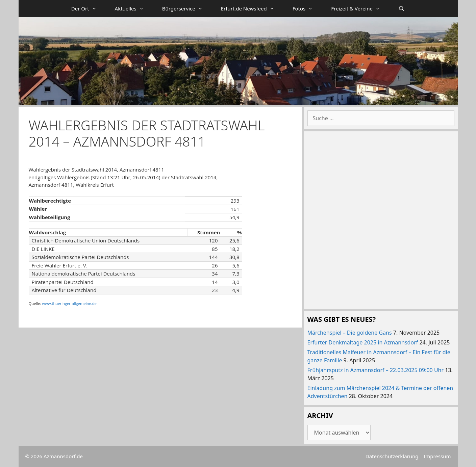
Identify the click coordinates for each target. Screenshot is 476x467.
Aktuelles (134, 9)
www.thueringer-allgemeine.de (69, 303)
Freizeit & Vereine (360, 9)
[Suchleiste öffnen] (402, 9)
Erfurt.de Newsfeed (252, 9)
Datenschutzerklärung (392, 456)
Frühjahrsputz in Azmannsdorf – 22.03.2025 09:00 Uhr (376, 370)
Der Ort (89, 9)
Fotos (307, 9)
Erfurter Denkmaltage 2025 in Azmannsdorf (363, 342)
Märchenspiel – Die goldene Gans (350, 333)
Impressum (437, 456)
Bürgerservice (187, 9)
